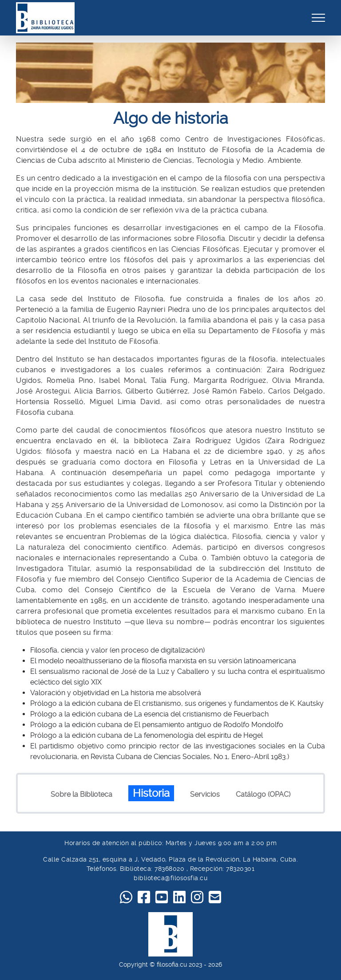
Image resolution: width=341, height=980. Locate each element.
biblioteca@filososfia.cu (170, 878)
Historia (151, 793)
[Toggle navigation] (318, 18)
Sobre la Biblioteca (81, 794)
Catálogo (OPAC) (263, 794)
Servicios (205, 794)
